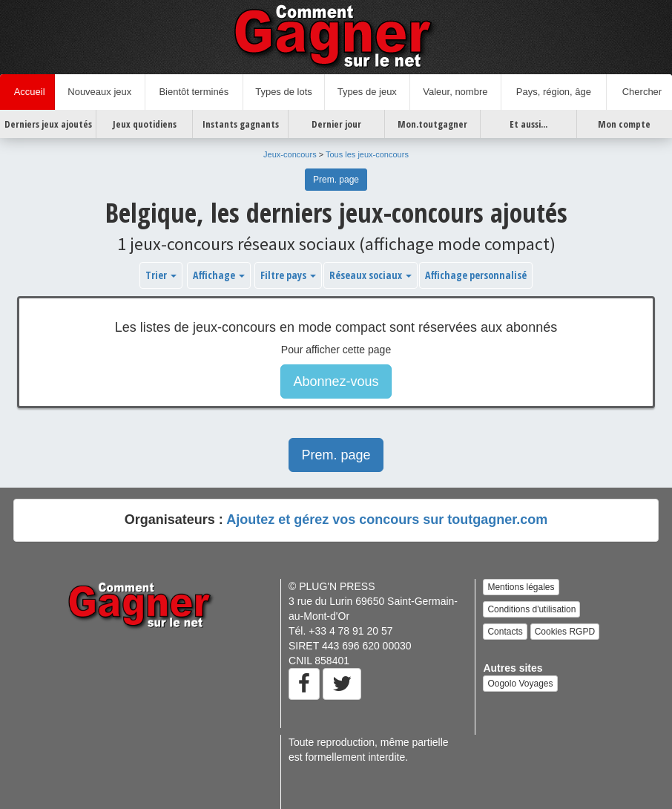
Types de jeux (367, 92)
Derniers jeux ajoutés (48, 124)
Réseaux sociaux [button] (370, 275)
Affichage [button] (219, 275)
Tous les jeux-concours (367, 154)
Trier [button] (161, 275)
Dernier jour (336, 124)
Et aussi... (528, 124)
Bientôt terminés (194, 92)
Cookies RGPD (565, 632)
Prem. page (336, 180)
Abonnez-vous (336, 381)
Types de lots (284, 92)
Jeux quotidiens (145, 124)
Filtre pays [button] (288, 275)
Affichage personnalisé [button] (476, 275)
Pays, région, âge (554, 92)
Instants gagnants (241, 124)
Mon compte (624, 124)
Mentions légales (521, 587)
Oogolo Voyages (520, 684)
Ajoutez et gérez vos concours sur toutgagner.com (387, 520)
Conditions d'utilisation (531, 609)
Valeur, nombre (455, 92)
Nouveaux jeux (99, 92)
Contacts (505, 632)
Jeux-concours (290, 154)
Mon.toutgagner (432, 124)
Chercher (639, 92)
